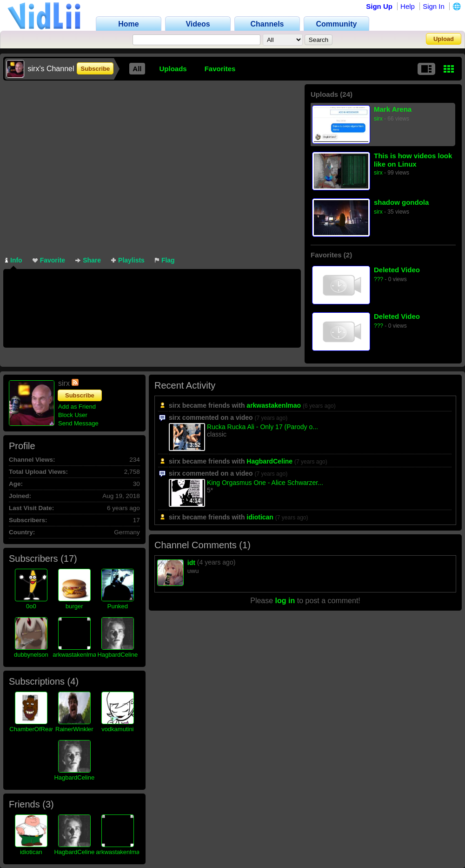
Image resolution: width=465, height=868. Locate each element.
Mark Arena (393, 109)
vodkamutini (117, 729)
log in (285, 601)
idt (191, 563)
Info (14, 260)
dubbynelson (31, 655)
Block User (73, 415)
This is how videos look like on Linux (413, 160)
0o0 (31, 606)
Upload (444, 39)
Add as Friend (77, 407)
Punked (118, 606)
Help (408, 6)
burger (74, 606)
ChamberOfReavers (36, 729)
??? (379, 279)
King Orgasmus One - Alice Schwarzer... (265, 483)
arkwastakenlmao (76, 655)
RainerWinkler (74, 729)
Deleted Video (397, 270)
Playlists (128, 260)
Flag (165, 260)
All (137, 69)
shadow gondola (401, 202)
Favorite (49, 260)
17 (69, 558)
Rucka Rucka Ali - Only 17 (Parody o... (262, 427)
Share (88, 260)
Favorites (220, 69)
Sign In (434, 6)
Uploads (173, 69)
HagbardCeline (117, 655)
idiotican (31, 852)
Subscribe (95, 69)
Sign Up (379, 6)
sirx (378, 119)
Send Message (78, 423)
